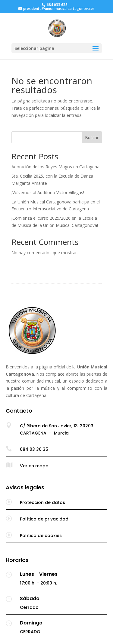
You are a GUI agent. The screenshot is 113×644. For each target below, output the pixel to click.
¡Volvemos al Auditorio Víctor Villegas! (48, 192)
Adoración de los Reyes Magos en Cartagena (55, 167)
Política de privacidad (44, 519)
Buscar (92, 137)
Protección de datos (42, 502)
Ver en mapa (34, 466)
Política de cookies (41, 536)
